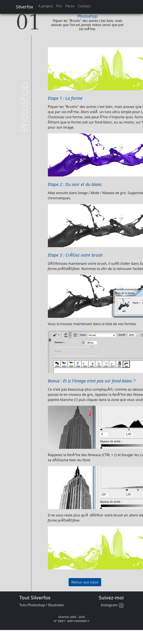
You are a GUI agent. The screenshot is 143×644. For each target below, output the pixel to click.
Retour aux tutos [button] (85, 582)
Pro (59, 6)
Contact (84, 6)
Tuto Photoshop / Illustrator (42, 605)
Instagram (112, 605)
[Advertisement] (38, 57)
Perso (70, 6)
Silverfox (25, 7)
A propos (46, 6)
